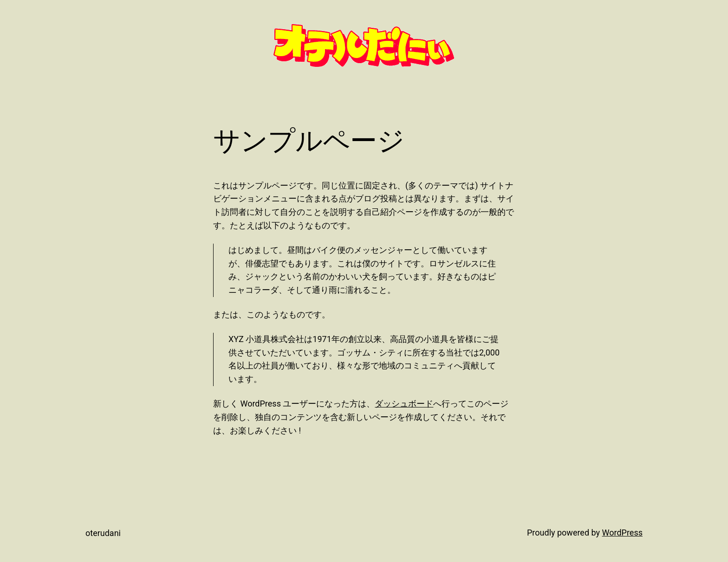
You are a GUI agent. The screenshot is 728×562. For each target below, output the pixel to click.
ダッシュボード (404, 404)
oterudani (103, 533)
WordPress (622, 533)
